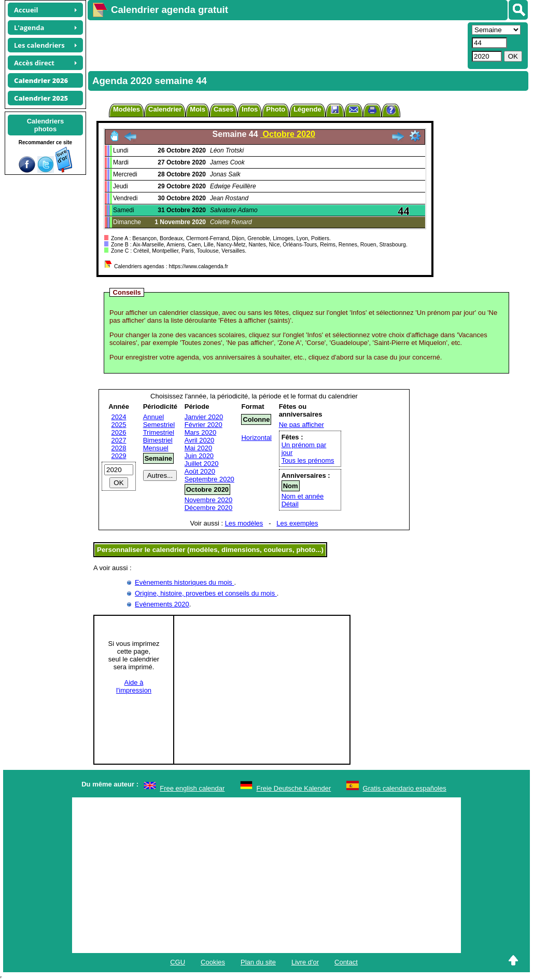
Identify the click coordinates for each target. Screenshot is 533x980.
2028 (119, 448)
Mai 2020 (198, 448)
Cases (223, 109)
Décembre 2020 (209, 508)
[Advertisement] (276, 45)
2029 (119, 456)
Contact (346, 962)
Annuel (153, 417)
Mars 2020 (200, 432)
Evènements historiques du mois (184, 582)
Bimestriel (158, 440)
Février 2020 (204, 425)
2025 (119, 425)
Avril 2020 (200, 440)
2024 (119, 417)
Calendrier (165, 109)
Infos (250, 109)
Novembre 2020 (209, 500)
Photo (276, 109)
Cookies (213, 962)
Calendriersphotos (46, 125)
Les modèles (244, 523)
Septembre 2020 (209, 479)
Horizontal (256, 438)
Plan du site (258, 962)
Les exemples (297, 523)
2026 (119, 432)
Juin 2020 (199, 456)
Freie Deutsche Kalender (294, 788)
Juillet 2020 (202, 464)
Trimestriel (159, 432)
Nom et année (303, 496)
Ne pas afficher (301, 425)
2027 (119, 440)
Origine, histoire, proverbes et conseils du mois (206, 593)
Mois (198, 109)
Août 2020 (200, 471)
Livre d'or (305, 962)
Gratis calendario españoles (405, 788)
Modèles (127, 109)
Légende (307, 109)
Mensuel (156, 448)
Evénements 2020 (162, 604)
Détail (290, 504)
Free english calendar (192, 788)
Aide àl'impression (134, 686)
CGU (178, 962)
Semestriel (159, 425)
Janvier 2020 (204, 417)
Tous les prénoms (308, 460)
